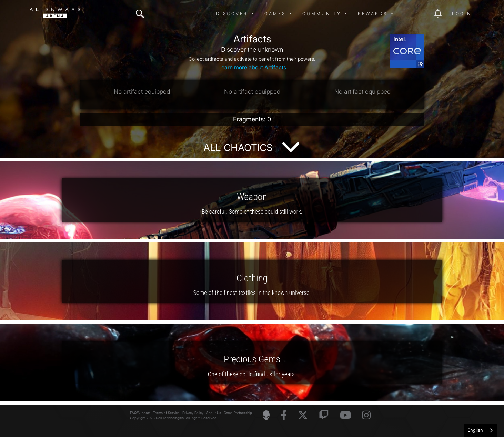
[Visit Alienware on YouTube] (345, 415)
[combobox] (480, 430)
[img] (140, 14)
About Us (214, 413)
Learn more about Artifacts (252, 67)
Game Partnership (238, 413)
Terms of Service (166, 413)
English (475, 430)
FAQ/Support (140, 413)
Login (462, 14)
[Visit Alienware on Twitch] (324, 415)
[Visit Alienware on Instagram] (366, 415)
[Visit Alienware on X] (303, 415)
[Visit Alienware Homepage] (266, 415)
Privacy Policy (193, 413)
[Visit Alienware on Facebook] (284, 415)
